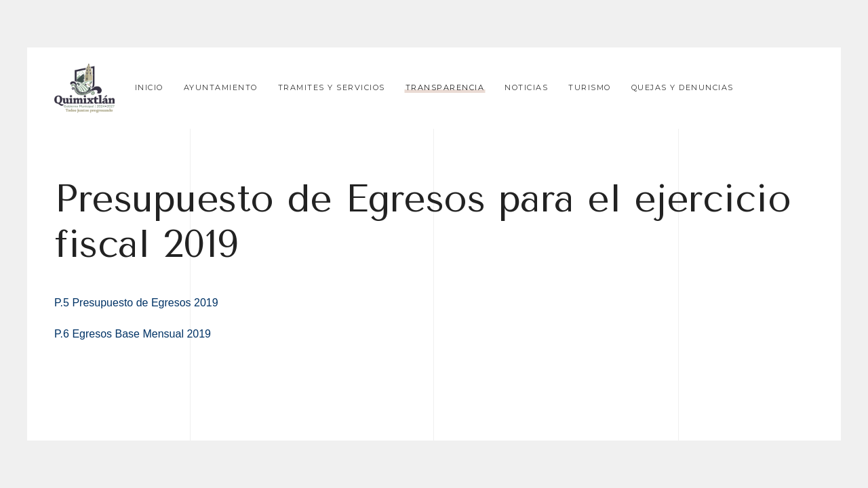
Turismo (590, 87)
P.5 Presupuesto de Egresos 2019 (136, 303)
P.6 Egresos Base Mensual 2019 (133, 334)
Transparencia (445, 87)
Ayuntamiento (221, 87)
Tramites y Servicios (332, 87)
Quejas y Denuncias (683, 87)
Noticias (526, 87)
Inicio (149, 87)
